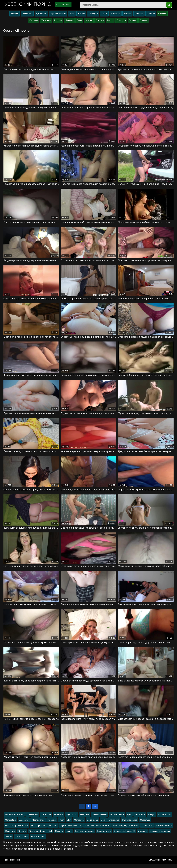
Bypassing (24, 824)
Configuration (165, 819)
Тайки (79, 21)
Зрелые (127, 15)
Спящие (143, 21)
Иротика (142, 835)
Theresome (32, 819)
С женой (151, 15)
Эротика (100, 21)
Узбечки (15, 15)
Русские (58, 21)
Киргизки (34, 21)
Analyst (152, 819)
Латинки (69, 21)
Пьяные (133, 21)
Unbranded (114, 824)
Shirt (69, 824)
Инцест (81, 15)
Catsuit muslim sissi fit (124, 835)
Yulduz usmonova (164, 830)
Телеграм (93, 15)
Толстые (139, 15)
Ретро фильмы (38, 830)
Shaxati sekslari (100, 819)
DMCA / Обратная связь (160, 864)
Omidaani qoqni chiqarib (17, 830)
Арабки (89, 21)
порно (29, 5)
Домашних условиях (160, 835)
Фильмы (53, 830)
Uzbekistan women (14, 819)
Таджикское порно (84, 835)
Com (103, 824)
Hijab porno (72, 819)
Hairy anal (85, 819)
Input (129, 819)
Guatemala (145, 824)
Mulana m (59, 819)
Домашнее (41, 15)
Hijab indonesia (38, 841)
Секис (104, 15)
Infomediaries (38, 824)
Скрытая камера (58, 15)
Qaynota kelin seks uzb (71, 830)
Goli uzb (59, 835)
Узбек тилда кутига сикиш (125, 830)
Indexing (52, 824)
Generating (10, 824)
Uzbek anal (46, 819)
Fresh (61, 824)
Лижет (9, 841)
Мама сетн (147, 830)
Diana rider (10, 835)
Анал (72, 15)
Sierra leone (92, 824)
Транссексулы (104, 835)
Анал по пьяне (117, 819)
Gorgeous (79, 824)
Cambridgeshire (130, 824)
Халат (69, 835)
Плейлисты (68, 5)
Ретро (110, 21)
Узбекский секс (13, 864)
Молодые (116, 15)
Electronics (140, 819)
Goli (50, 835)
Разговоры (27, 15)
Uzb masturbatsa (37, 835)
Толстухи (121, 21)
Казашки (162, 15)
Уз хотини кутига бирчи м (97, 830)
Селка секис (21, 841)
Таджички (46, 21)
